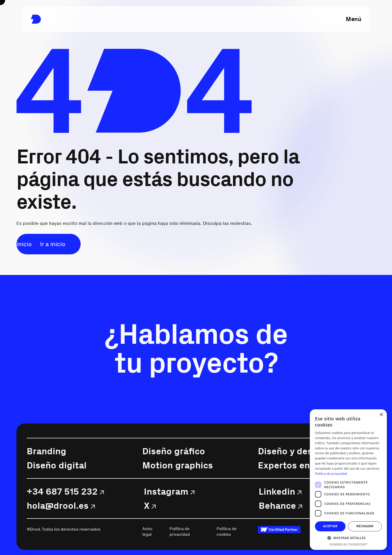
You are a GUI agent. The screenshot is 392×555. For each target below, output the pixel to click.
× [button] (381, 415)
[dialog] (348, 480)
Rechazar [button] (365, 526)
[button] (348, 538)
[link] (36, 19)
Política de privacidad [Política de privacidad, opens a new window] (331, 474)
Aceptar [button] (330, 526)
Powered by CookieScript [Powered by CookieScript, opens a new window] (348, 544)
